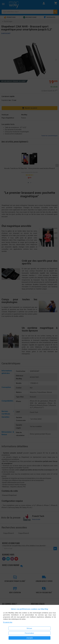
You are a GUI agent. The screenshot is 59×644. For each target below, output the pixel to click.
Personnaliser (29, 633)
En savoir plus (8, 622)
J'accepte (29, 638)
